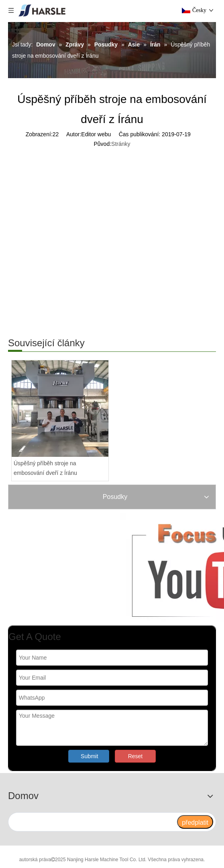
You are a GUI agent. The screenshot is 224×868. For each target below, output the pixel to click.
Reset (135, 756)
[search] (92, 822)
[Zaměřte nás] (106, 567)
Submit (90, 756)
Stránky (121, 144)
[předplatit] (195, 822)
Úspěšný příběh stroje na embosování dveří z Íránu (45, 468)
